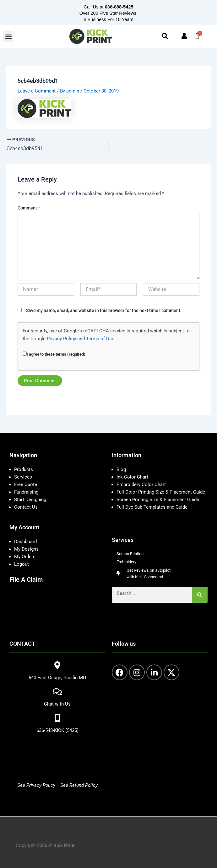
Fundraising (26, 492)
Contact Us (26, 507)
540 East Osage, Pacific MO (57, 678)
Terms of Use (100, 339)
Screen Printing (130, 554)
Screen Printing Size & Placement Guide (158, 500)
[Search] (200, 595)
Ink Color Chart (132, 477)
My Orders (25, 557)
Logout (22, 564)
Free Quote (26, 484)
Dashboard (25, 542)
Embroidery (126, 562)
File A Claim (26, 580)
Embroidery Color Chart (142, 484)
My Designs (26, 549)
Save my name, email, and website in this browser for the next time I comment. (104, 310)
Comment (29, 208)
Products (24, 469)
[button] (8, 37)
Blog (121, 469)
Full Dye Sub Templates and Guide (152, 507)
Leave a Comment (37, 91)
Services (23, 477)
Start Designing (30, 500)
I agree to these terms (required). (55, 354)
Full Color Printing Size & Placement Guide (161, 492)
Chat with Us (57, 704)
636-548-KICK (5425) (57, 730)
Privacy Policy (61, 339)
